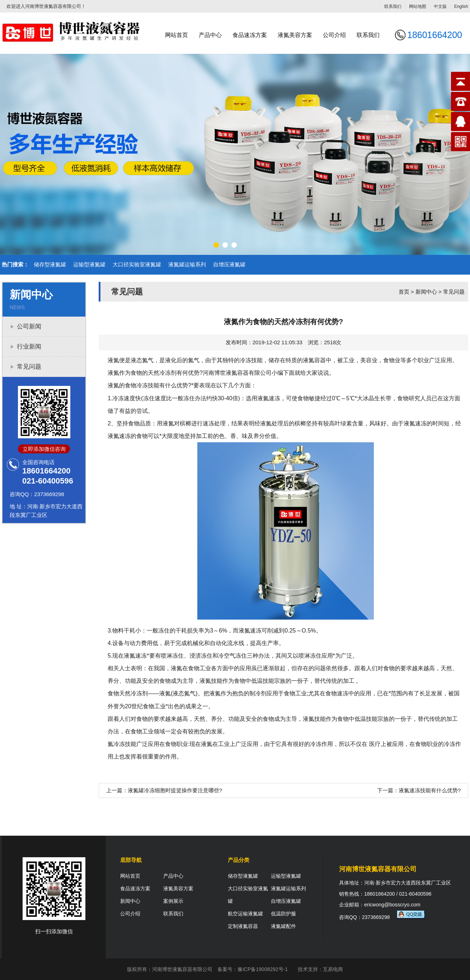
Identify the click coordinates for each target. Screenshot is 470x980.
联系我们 (393, 6)
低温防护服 (283, 914)
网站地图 (418, 6)
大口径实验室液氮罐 (137, 264)
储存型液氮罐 (50, 264)
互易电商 (333, 969)
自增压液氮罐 (229, 264)
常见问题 (29, 367)
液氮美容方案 (295, 35)
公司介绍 (334, 35)
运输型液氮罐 (89, 264)
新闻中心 (426, 292)
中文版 (440, 6)
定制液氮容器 (243, 926)
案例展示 (173, 901)
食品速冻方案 (250, 35)
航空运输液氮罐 (245, 914)
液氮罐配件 (283, 926)
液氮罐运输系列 (187, 264)
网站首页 (177, 35)
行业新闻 (29, 347)
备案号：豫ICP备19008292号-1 (253, 969)
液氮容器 (314, 360)
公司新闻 (29, 326)
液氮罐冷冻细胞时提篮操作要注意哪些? (175, 790)
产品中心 (210, 35)
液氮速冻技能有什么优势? (430, 790)
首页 (404, 292)
